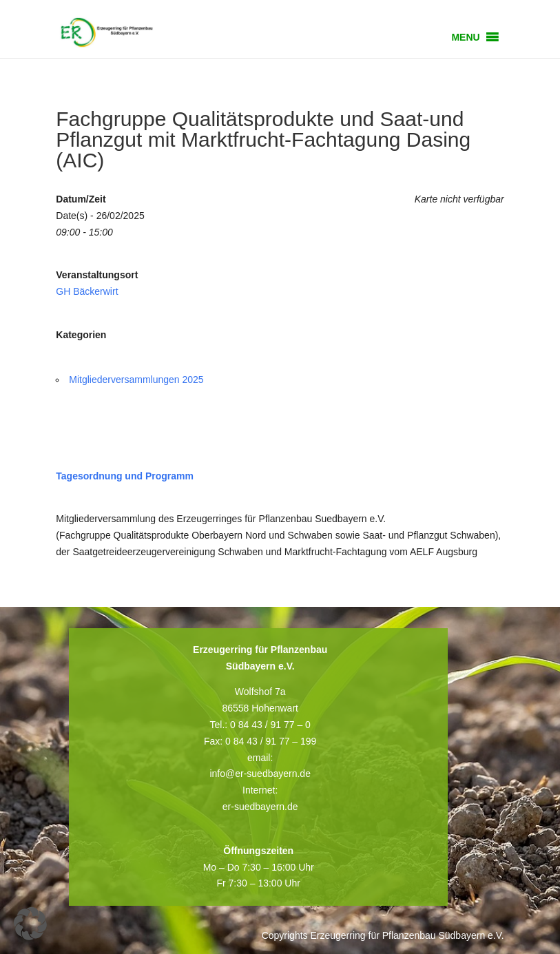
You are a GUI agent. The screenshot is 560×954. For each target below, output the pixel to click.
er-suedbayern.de (260, 807)
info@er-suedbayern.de (260, 774)
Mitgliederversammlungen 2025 (136, 380)
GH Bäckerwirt (87, 291)
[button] (465, 37)
